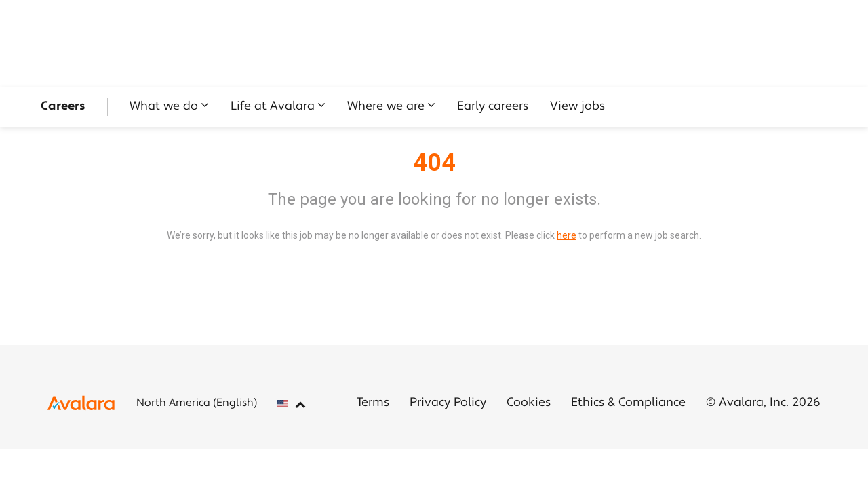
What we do (164, 107)
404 (434, 163)
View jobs (577, 107)
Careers (63, 107)
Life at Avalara (273, 107)
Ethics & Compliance (628, 403)
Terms (373, 403)
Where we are (386, 107)
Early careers (493, 107)
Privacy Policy (448, 403)
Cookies (529, 403)
